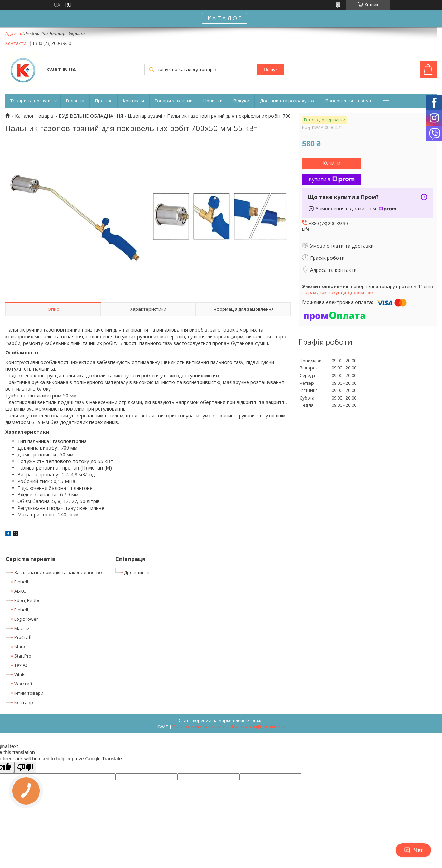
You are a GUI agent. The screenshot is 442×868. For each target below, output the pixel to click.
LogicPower (26, 619)
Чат (413, 850)
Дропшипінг (137, 572)
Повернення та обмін (349, 101)
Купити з (332, 179)
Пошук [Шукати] (270, 70)
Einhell (21, 582)
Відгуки (241, 101)
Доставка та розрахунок (287, 101)
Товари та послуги (31, 101)
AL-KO (20, 591)
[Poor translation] (25, 767)
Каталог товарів (34, 116)
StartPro (23, 656)
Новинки (213, 101)
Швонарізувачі (145, 116)
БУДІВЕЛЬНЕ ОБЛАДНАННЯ (91, 116)
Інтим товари (29, 693)
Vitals (20, 674)
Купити (332, 163)
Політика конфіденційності (258, 727)
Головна (75, 101)
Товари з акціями (174, 101)
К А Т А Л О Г (224, 18)
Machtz (22, 628)
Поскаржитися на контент (199, 727)
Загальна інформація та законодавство (58, 572)
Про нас (104, 101)
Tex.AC (21, 665)
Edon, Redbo (27, 600)
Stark (20, 647)
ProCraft (23, 637)
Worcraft (23, 684)
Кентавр (24, 702)
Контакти (133, 101)
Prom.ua (256, 721)
